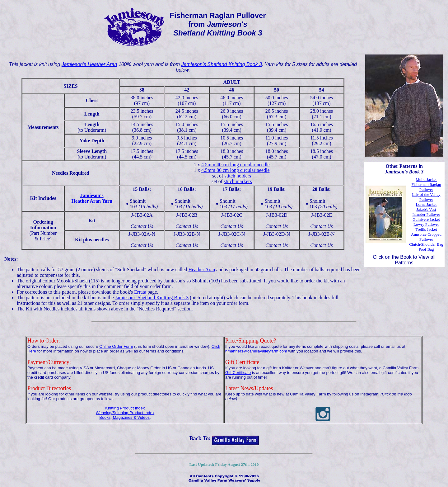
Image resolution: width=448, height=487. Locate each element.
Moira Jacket (426, 180)
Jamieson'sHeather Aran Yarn (92, 198)
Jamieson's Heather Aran (89, 64)
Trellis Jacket (426, 229)
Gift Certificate (238, 373)
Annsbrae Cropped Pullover (426, 237)
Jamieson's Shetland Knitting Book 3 (222, 64)
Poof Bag (426, 249)
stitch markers (238, 181)
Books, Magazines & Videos (124, 417)
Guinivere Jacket (426, 219)
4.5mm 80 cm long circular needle (235, 170)
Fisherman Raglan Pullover (426, 187)
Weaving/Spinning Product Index (125, 413)
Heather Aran (202, 270)
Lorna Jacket (426, 204)
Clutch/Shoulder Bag (426, 244)
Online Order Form (116, 346)
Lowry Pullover (426, 224)
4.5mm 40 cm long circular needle (235, 165)
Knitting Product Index (125, 408)
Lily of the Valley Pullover (426, 197)
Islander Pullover (426, 214)
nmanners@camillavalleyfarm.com (256, 351)
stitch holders (238, 176)
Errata (140, 292)
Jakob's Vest (426, 209)
